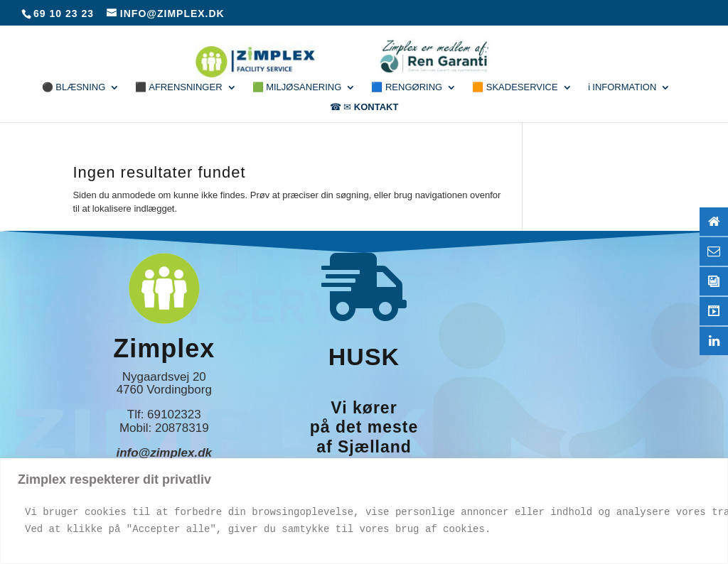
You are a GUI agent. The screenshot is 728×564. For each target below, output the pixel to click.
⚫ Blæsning (74, 87)
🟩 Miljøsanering (297, 87)
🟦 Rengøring (407, 87)
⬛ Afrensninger (178, 87)
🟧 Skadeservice (515, 87)
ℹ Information (622, 87)
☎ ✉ (364, 107)
